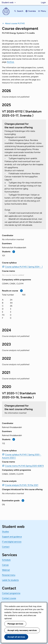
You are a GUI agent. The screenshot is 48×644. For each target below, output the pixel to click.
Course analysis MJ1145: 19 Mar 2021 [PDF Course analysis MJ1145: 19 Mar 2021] (22, 485)
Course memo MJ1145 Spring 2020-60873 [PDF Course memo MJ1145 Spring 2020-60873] (24, 466)
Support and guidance (12, 537)
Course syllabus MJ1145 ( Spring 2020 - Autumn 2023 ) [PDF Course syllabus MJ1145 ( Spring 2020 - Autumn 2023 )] (22, 456)
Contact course (9, 598)
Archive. (11, 62)
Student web (8, 2)
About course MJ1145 (15, 23)
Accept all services (16, 637)
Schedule (6, 560)
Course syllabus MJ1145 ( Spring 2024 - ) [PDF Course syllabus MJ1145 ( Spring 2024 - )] (24, 267)
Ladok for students (10, 580)
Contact (6, 547)
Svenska (32, 11)
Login (43, 2)
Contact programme (11, 593)
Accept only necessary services (22, 630)
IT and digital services (12, 542)
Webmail (6, 570)
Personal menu (9, 575)
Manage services (15, 624)
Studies (5, 532)
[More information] (14, 252)
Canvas (5, 565)
